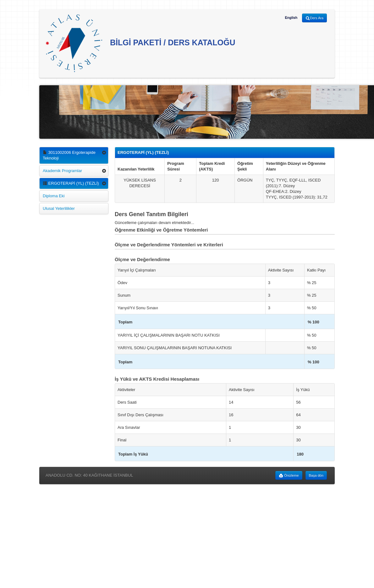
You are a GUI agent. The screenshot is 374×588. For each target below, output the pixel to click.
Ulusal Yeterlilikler (59, 208)
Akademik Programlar (62, 171)
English (291, 18)
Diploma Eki (54, 196)
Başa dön (316, 475)
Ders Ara (314, 18)
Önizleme (289, 476)
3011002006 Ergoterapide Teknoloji (69, 155)
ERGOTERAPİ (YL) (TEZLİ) (71, 183)
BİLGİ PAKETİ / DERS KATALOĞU (140, 43)
